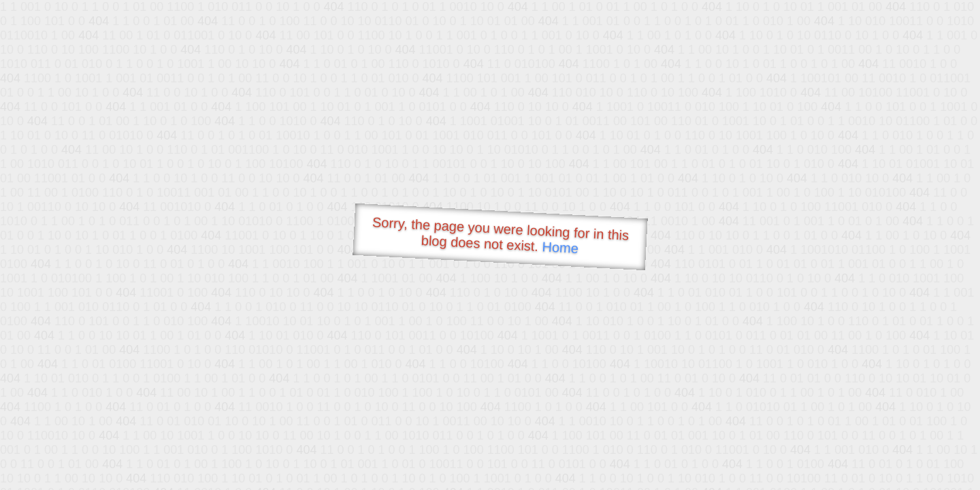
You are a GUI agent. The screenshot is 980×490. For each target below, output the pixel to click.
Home (560, 247)
